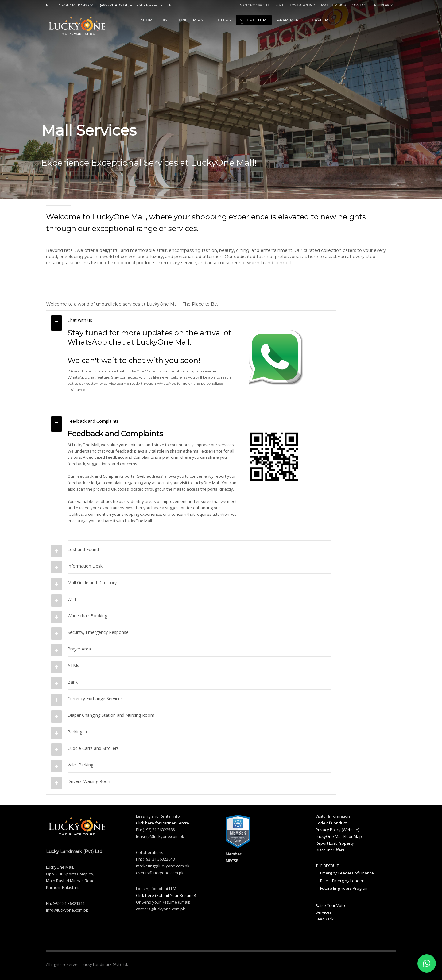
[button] (427, 963)
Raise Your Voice (331, 905)
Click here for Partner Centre (163, 823)
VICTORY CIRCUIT (255, 5)
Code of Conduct (331, 823)
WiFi (72, 599)
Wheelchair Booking (87, 616)
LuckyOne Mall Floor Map (339, 836)
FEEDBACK (384, 5)
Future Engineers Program (344, 888)
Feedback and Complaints (93, 421)
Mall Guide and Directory (92, 583)
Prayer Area (79, 649)
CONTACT (360, 5)
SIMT (279, 5)
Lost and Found (83, 549)
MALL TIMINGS (333, 5)
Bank (73, 682)
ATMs (73, 665)
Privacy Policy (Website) (337, 830)
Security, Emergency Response (98, 632)
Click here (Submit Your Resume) (166, 895)
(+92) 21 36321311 (114, 5)
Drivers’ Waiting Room (90, 781)
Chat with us (80, 320)
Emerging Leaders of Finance (347, 873)
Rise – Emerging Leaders (343, 881)
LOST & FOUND (302, 5)
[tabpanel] (221, 99)
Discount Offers (330, 850)
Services (324, 912)
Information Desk (85, 566)
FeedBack (325, 919)
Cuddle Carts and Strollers (93, 748)
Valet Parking (80, 765)
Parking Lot (79, 732)
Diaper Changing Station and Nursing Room (111, 715)
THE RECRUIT (327, 866)
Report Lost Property (335, 843)
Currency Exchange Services (95, 698)
